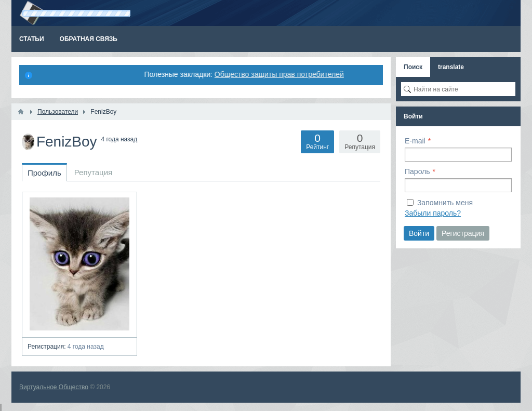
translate (451, 67)
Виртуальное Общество (54, 387)
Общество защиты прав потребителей (281, 74)
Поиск (413, 67)
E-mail (415, 141)
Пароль (417, 171)
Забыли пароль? (433, 213)
